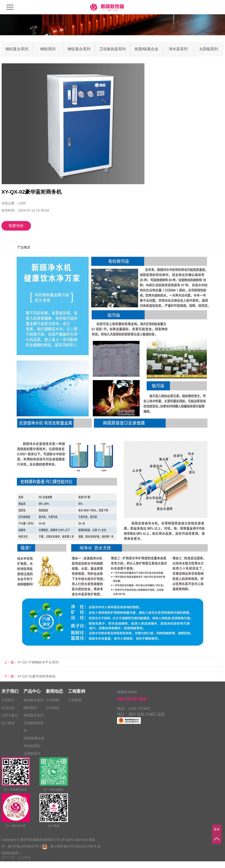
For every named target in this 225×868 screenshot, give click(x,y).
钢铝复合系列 (79, 49)
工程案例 (75, 700)
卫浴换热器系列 (112, 49)
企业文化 (8, 708)
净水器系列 (178, 49)
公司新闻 (53, 700)
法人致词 (8, 723)
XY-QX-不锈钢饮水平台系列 (38, 662)
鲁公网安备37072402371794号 (73, 846)
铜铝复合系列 (17, 49)
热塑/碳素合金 (147, 49)
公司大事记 (10, 715)
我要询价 (16, 226)
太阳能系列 (209, 49)
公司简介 (8, 700)
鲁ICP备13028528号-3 (25, 846)
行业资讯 (53, 708)
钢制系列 (48, 49)
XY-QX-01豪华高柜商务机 (37, 676)
